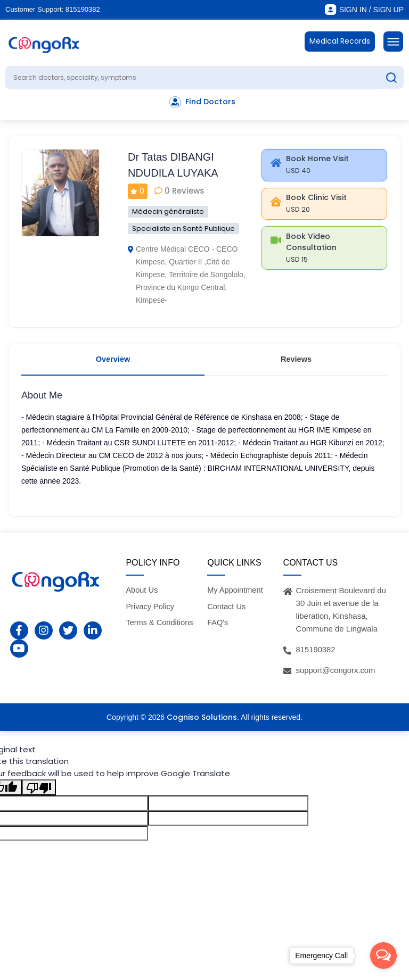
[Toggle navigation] (393, 41)
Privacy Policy (150, 611)
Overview (113, 362)
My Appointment (236, 594)
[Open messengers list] (383, 956)
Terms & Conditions (160, 626)
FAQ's (218, 626)
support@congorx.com (336, 674)
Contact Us (227, 611)
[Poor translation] (39, 792)
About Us (142, 594)
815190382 (83, 9)
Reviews (296, 362)
